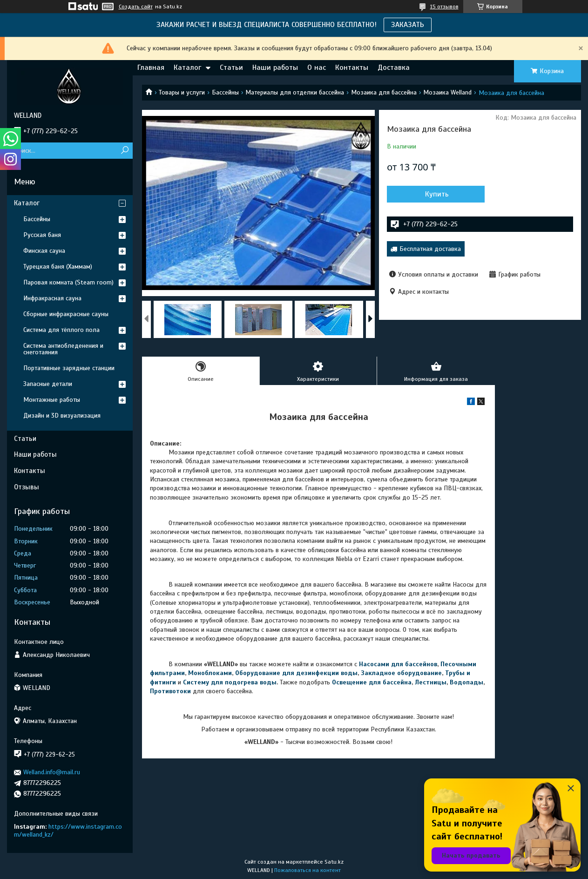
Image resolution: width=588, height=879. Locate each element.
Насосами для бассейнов (398, 664)
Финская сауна (44, 251)
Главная (151, 68)
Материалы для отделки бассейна (295, 92)
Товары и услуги (182, 92)
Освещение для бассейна (372, 682)
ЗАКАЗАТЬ (408, 25)
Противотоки (170, 691)
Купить (437, 194)
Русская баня (42, 235)
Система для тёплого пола (61, 330)
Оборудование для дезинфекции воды (296, 673)
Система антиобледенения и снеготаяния (63, 349)
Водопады (466, 682)
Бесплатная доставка (430, 249)
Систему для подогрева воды (230, 682)
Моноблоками (210, 673)
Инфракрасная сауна (52, 298)
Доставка (394, 68)
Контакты (352, 68)
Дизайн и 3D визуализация (62, 416)
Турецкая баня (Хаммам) (58, 267)
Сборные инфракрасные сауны (66, 314)
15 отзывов (444, 7)
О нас (317, 68)
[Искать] (125, 151)
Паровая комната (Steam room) (68, 282)
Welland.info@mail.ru (52, 772)
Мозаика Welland (447, 92)
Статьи (231, 68)
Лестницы (431, 682)
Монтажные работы (52, 400)
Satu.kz (334, 862)
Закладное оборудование (401, 673)
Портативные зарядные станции (69, 368)
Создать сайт (136, 7)
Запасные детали (48, 384)
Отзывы (27, 487)
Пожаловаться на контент (308, 870)
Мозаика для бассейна (384, 92)
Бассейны (225, 92)
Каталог (187, 68)
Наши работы (275, 68)
